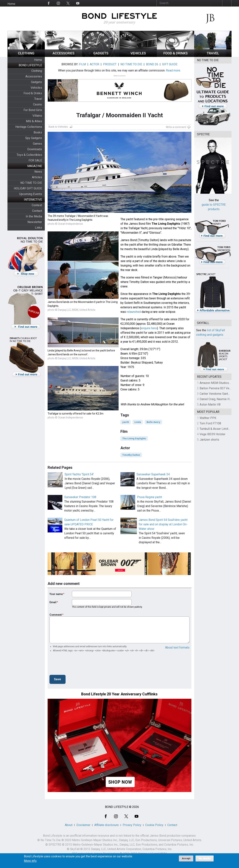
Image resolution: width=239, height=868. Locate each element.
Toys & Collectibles (29, 155)
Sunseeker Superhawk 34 (153, 474)
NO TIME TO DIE (31, 183)
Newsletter (35, 222)
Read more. (173, 70)
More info (30, 861)
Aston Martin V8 (210, 405)
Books (38, 132)
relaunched (134, 312)
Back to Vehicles (58, 127)
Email (53, 602)
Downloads (35, 149)
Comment (56, 615)
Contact (37, 211)
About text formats (177, 648)
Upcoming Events (31, 194)
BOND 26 (152, 64)
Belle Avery (153, 422)
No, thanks (205, 858)
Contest (37, 205)
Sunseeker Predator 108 (80, 497)
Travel (38, 99)
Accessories (34, 76)
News (38, 172)
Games (37, 144)
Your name (56, 594)
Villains (37, 116)
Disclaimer (83, 825)
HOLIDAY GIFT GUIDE (28, 188)
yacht (126, 422)
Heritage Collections (29, 127)
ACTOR (94, 64)
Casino (38, 104)
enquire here (149, 328)
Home (11, 4)
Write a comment (176, 127)
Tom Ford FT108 (210, 423)
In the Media (34, 216)
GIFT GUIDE (170, 64)
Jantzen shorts (209, 440)
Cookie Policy (154, 825)
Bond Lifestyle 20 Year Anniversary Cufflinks (119, 694)
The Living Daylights (134, 438)
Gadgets (37, 82)
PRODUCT (110, 64)
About (69, 825)
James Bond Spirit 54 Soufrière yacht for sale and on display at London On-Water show (163, 524)
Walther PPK (208, 418)
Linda (138, 422)
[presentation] (78, 665)
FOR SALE (35, 160)
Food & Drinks (33, 93)
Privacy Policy (132, 825)
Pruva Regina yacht (149, 497)
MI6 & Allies (34, 121)
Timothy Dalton (131, 455)
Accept (186, 858)
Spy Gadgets (34, 138)
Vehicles (36, 88)
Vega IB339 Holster (212, 434)
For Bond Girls (33, 110)
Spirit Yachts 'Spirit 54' (79, 474)
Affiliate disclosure (107, 825)
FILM (82, 64)
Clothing (37, 71)
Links (38, 228)
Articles (37, 177)
